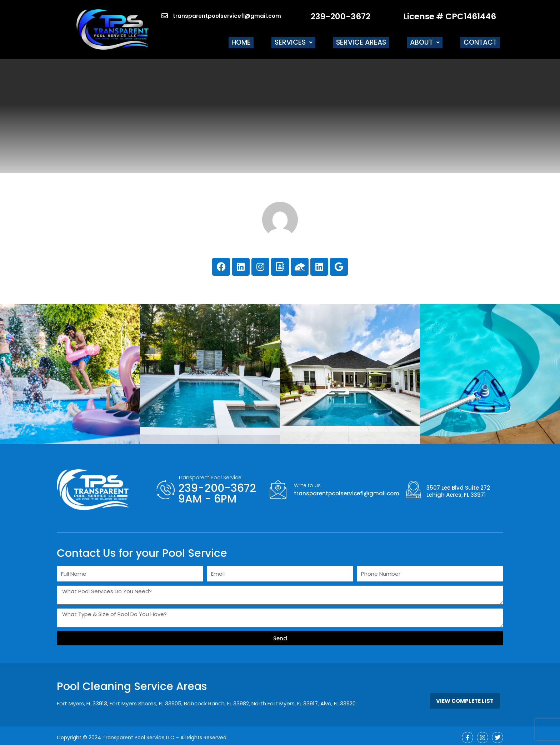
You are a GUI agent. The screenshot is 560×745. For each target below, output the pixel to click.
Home (260, 40)
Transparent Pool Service (210, 474)
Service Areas (371, 40)
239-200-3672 (341, 16)
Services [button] (308, 40)
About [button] (431, 40)
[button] (308, 40)
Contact (482, 40)
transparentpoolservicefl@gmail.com (347, 489)
